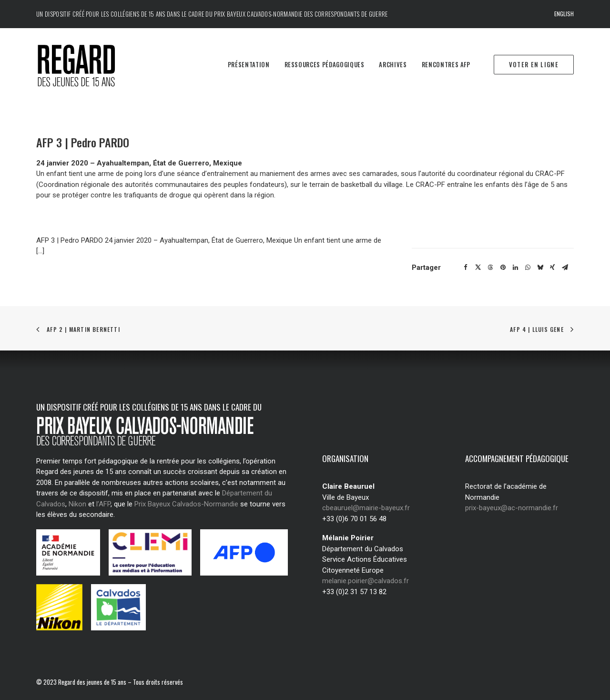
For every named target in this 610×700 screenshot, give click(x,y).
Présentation (249, 64)
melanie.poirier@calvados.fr (366, 581)
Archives (393, 64)
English (564, 14)
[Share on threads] (490, 268)
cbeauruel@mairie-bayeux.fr (366, 508)
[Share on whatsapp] (528, 268)
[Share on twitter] (478, 268)
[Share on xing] (552, 268)
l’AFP (103, 504)
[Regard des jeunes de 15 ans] (90, 65)
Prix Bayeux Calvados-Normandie (186, 504)
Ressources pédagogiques (325, 64)
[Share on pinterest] (503, 268)
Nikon (77, 504)
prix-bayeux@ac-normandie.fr (512, 508)
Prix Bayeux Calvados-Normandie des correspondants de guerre (301, 14)
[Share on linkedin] (515, 268)
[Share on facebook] (466, 268)
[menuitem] (564, 14)
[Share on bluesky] (540, 268)
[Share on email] (565, 268)
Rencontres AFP (446, 64)
